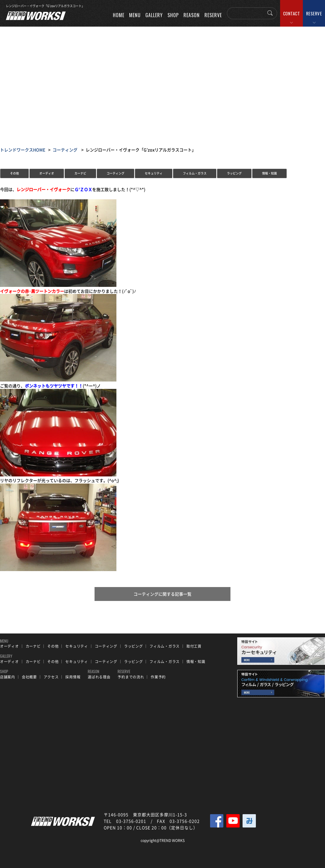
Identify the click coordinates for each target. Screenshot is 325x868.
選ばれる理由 (99, 677)
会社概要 (29, 677)
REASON (192, 15)
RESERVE (314, 13)
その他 (14, 173)
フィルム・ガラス (195, 173)
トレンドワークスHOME (23, 150)
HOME (119, 15)
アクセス (51, 677)
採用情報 (73, 677)
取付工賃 (194, 646)
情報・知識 (269, 173)
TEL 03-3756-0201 (125, 821)
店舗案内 (8, 677)
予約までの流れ (131, 677)
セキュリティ (154, 173)
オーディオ (47, 173)
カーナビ (80, 173)
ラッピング (234, 173)
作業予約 (158, 677)
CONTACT (292, 13)
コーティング (65, 150)
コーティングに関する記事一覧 (162, 594)
